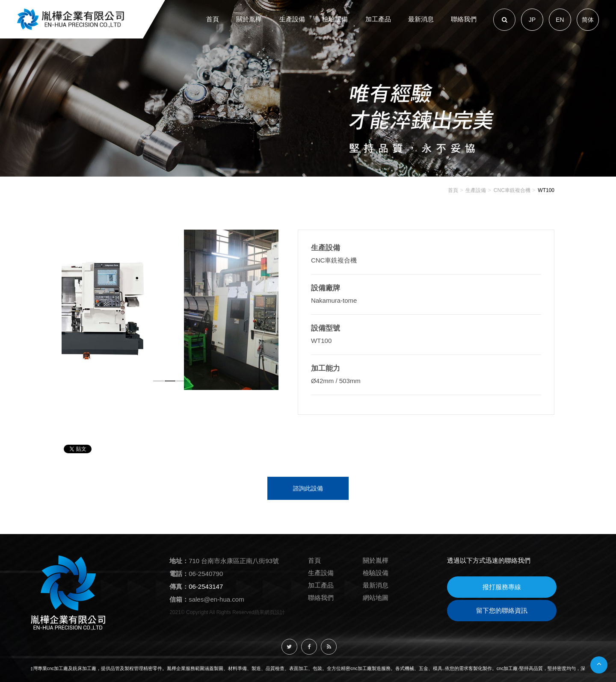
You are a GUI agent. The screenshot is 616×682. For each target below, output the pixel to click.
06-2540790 (206, 574)
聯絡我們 (321, 598)
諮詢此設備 (308, 488)
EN (560, 20)
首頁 (453, 190)
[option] (170, 310)
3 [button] (182, 383)
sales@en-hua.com (216, 599)
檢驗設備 (376, 573)
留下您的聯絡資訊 (502, 610)
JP (532, 20)
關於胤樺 (376, 560)
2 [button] (170, 383)
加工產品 (321, 585)
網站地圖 (376, 598)
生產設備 (476, 190)
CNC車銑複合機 (512, 190)
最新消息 (376, 585)
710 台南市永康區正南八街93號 (234, 561)
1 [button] (159, 383)
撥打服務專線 (502, 587)
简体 (588, 20)
